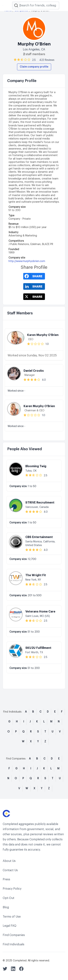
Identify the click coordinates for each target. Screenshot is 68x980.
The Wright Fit (36, 575)
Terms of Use (12, 917)
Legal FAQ (10, 926)
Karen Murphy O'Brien (43, 335)
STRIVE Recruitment (40, 503)
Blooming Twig (36, 466)
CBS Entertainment (39, 537)
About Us (9, 861)
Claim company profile (34, 67)
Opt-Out (9, 898)
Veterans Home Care (40, 612)
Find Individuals (14, 944)
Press (6, 879)
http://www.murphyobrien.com (27, 261)
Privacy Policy (12, 889)
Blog (6, 907)
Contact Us (10, 870)
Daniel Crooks (34, 371)
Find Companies (14, 935)
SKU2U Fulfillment (38, 648)
